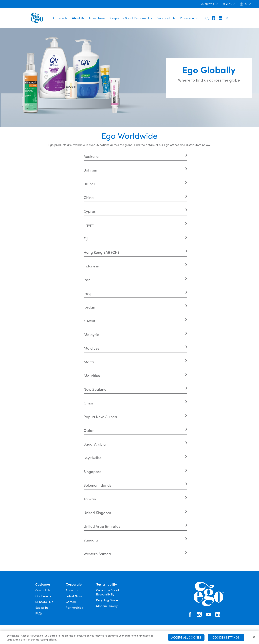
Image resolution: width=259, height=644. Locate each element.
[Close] (254, 637)
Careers (71, 602)
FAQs (39, 613)
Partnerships (74, 607)
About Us (78, 18)
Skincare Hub (166, 18)
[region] (129, 637)
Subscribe (42, 607)
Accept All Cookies (186, 637)
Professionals (189, 18)
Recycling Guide (107, 600)
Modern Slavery (107, 606)
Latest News (97, 18)
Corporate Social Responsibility (131, 18)
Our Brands (59, 18)
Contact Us (43, 590)
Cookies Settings (226, 637)
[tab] (135, 156)
